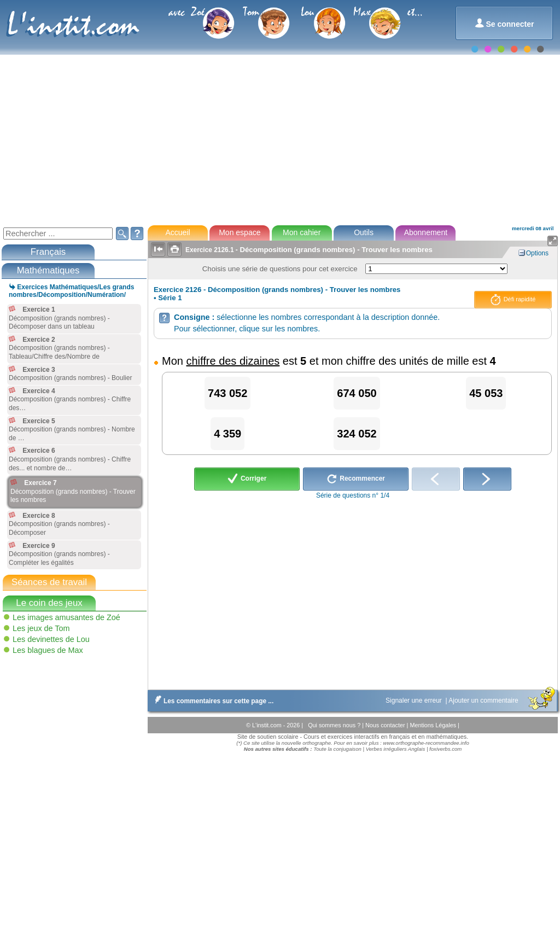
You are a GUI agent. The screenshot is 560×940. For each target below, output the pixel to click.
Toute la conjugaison (337, 749)
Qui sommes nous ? (335, 725)
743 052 (227, 393)
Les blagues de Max (48, 650)
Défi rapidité (513, 300)
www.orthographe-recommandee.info (426, 743)
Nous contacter (386, 725)
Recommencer (356, 479)
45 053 (486, 393)
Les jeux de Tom (41, 628)
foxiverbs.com (445, 749)
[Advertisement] (279, 139)
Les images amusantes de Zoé (66, 617)
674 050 (357, 393)
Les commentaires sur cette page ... (212, 701)
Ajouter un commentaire (484, 700)
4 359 (227, 434)
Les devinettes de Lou (51, 639)
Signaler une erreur (415, 700)
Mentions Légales (434, 725)
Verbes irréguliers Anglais (396, 749)
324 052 (357, 434)
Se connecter (504, 23)
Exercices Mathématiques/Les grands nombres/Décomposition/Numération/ (71, 291)
